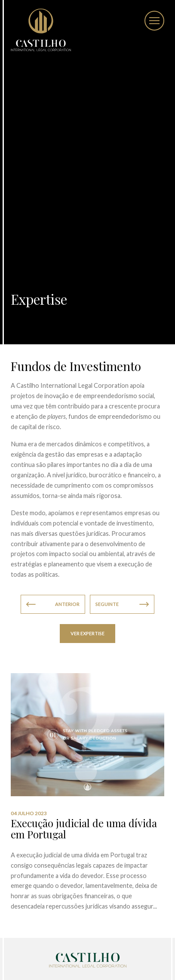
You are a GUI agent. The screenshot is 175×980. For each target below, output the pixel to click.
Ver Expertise (87, 633)
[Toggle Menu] (154, 21)
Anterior (53, 604)
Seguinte (122, 604)
